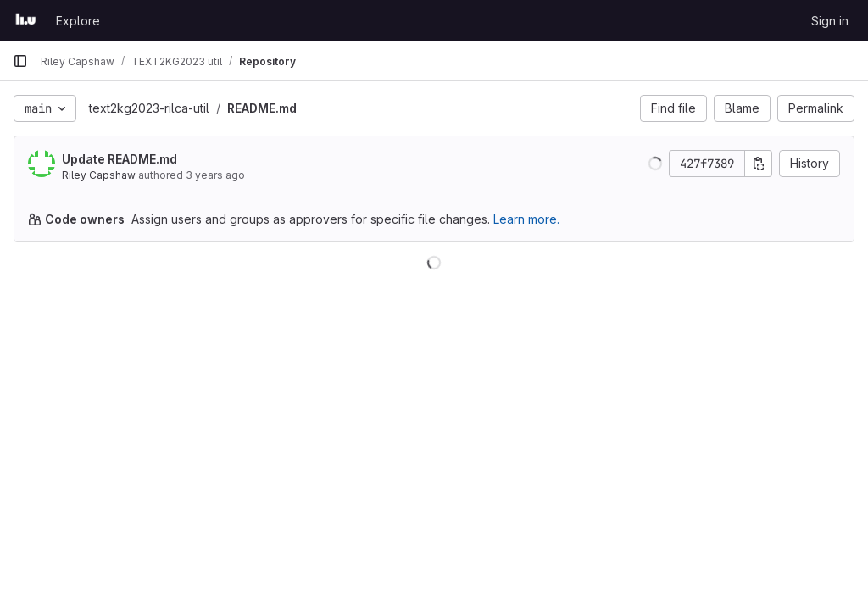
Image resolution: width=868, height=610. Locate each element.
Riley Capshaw (99, 175)
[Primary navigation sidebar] (20, 61)
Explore (78, 21)
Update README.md (120, 159)
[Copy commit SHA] (759, 164)
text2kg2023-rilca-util (149, 108)
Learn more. (526, 219)
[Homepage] (26, 20)
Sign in (830, 21)
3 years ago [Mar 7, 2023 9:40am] (215, 175)
